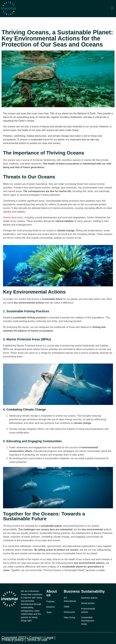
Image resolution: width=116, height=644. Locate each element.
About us (52, 593)
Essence (51, 607)
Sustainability (93, 591)
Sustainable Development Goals (88, 621)
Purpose (50, 601)
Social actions (88, 603)
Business (72, 591)
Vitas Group (69, 617)
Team (49, 612)
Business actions (89, 598)
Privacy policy (13, 640)
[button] (112, 8)
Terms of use (37, 640)
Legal (49, 638)
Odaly (67, 607)
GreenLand (69, 612)
